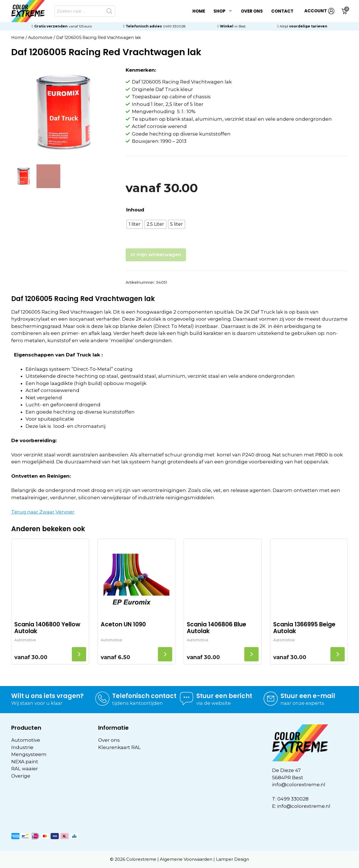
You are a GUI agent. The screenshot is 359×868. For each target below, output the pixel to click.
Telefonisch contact (144, 696)
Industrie (22, 747)
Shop (225, 11)
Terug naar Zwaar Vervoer (43, 512)
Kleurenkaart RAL (119, 747)
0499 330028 (174, 26)
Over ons (252, 11)
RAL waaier (25, 769)
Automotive (40, 38)
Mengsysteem (29, 754)
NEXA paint (25, 762)
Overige (21, 776)
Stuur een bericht (224, 696)
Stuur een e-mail (308, 696)
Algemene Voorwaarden (186, 859)
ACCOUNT (319, 11)
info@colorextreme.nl (299, 785)
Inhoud (135, 210)
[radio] (135, 224)
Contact (282, 11)
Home (199, 11)
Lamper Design (233, 859)
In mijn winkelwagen (156, 255)
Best (242, 26)
